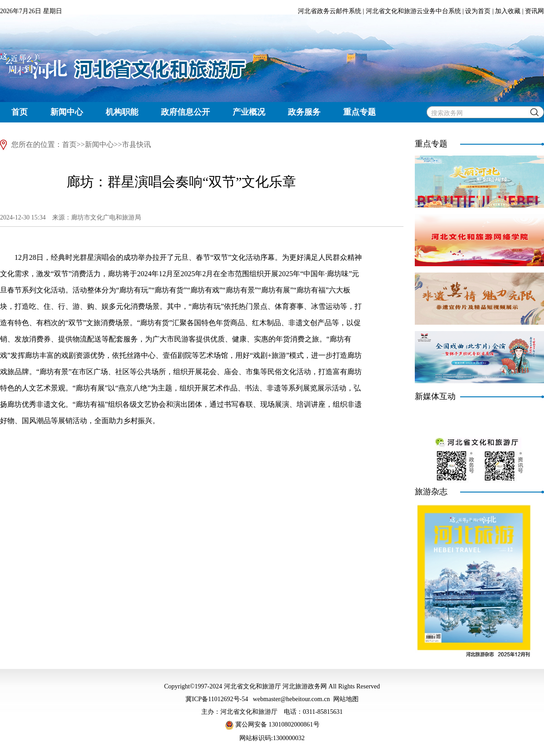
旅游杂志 (431, 492)
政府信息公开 (185, 112)
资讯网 (534, 11)
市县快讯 (136, 144)
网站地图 (346, 699)
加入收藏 (508, 11)
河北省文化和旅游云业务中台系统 (413, 11)
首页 (19, 112)
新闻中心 (67, 112)
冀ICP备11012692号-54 (217, 699)
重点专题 (359, 112)
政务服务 (304, 112)
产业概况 (249, 112)
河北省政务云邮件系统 (330, 11)
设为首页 (478, 11)
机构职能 (122, 112)
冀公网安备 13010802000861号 (272, 724)
